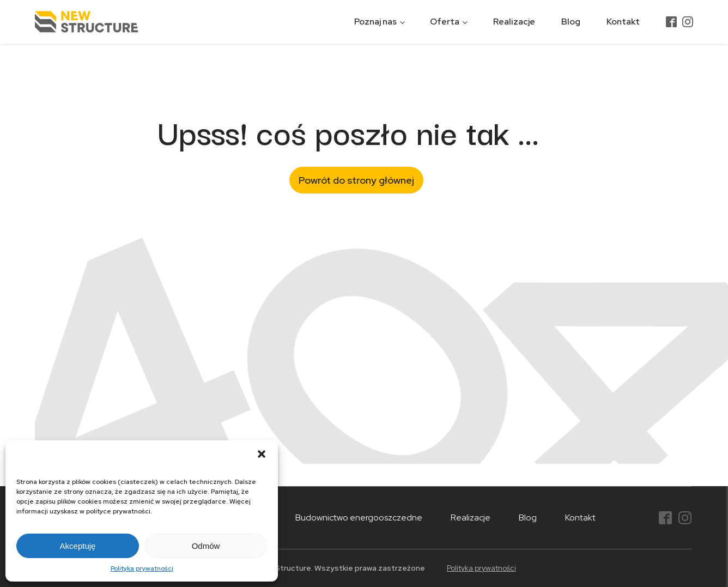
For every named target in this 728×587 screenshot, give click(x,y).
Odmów (206, 546)
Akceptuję (78, 546)
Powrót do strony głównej (356, 180)
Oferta (445, 22)
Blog (571, 22)
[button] (262, 454)
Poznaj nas (375, 22)
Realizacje (514, 22)
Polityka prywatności (142, 568)
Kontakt (623, 22)
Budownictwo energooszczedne (359, 518)
